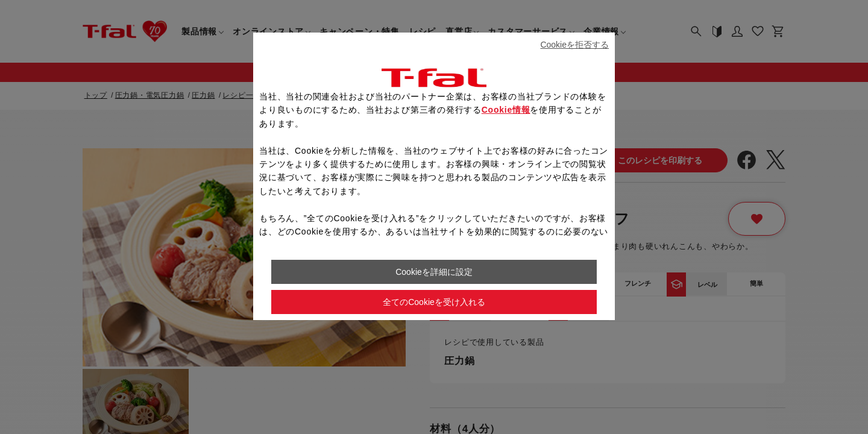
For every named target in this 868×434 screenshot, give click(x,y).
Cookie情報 (506, 110)
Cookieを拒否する (574, 45)
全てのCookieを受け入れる (434, 302)
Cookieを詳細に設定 (434, 272)
